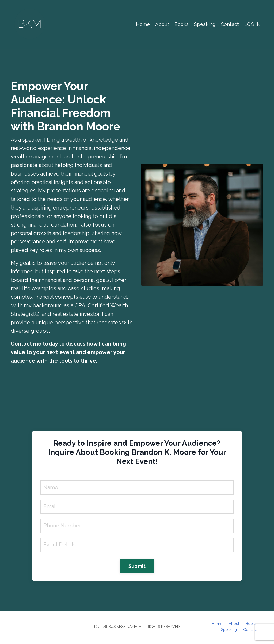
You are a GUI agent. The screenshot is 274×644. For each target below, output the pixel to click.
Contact (230, 24)
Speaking (205, 24)
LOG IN (252, 24)
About (162, 24)
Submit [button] (137, 568)
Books (182, 24)
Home (143, 24)
